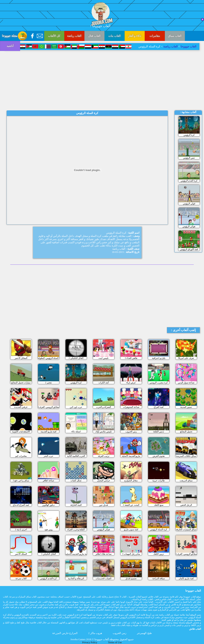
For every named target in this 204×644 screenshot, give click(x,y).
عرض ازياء (131, 383)
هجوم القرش (159, 456)
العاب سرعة (21, 578)
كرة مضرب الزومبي (159, 383)
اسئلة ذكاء (76, 431)
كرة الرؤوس (189, 135)
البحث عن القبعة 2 (131, 505)
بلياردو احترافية (159, 358)
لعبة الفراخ (159, 407)
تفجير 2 (48, 383)
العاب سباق (175, 36)
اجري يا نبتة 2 (21, 529)
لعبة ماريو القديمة (49, 431)
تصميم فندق (131, 578)
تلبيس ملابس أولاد (104, 431)
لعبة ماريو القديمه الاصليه (76, 554)
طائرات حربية (159, 480)
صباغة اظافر (48, 480)
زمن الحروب (131, 431)
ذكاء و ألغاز (135, 36)
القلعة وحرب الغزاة (76, 529)
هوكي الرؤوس (189, 226)
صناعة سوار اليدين (186, 383)
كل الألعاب (54, 36)
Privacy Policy (90, 642)
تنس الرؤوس (189, 158)
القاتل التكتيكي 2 (76, 358)
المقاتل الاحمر (21, 358)
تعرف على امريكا (186, 358)
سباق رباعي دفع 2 (21, 480)
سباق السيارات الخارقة (186, 529)
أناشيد (10, 46)
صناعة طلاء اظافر (104, 554)
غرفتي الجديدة (21, 407)
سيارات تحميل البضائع (21, 383)
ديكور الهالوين (48, 505)
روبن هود (49, 529)
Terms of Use (115, 642)
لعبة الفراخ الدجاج (21, 505)
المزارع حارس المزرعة (65, 633)
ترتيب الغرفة (104, 456)
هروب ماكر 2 (95, 633)
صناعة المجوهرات (131, 407)
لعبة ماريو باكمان (186, 578)
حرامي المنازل (104, 480)
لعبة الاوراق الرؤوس (189, 249)
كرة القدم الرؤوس (189, 181)
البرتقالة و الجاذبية (76, 578)
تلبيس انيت (104, 358)
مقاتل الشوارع (131, 480)
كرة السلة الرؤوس (159, 529)
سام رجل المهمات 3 (131, 554)
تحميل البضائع (186, 431)
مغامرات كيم (21, 456)
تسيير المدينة (186, 407)
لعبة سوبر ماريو (131, 529)
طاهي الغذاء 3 (131, 358)
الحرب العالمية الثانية (76, 456)
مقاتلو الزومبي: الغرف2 (49, 407)
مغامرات (155, 36)
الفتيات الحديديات (104, 578)
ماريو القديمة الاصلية (131, 456)
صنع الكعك (159, 505)
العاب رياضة (74, 36)
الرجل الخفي (186, 505)
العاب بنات (114, 36)
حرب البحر (48, 456)
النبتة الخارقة (76, 505)
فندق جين (104, 505)
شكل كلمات (76, 480)
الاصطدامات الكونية (21, 431)
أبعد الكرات (104, 383)
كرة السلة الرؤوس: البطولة (49, 358)
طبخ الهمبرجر (144, 633)
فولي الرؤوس (189, 203)
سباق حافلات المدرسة (186, 456)
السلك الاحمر (21, 554)
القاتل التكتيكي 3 (49, 554)
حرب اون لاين (76, 407)
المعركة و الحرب (104, 407)
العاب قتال (94, 36)
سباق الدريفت (186, 480)
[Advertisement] (102, 80)
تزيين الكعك (159, 554)
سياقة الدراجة (159, 578)
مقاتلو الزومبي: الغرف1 (186, 554)
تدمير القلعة (159, 431)
